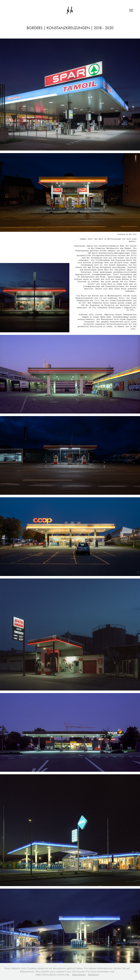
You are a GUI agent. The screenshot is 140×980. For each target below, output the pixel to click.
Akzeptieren (79, 974)
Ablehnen (94, 974)
